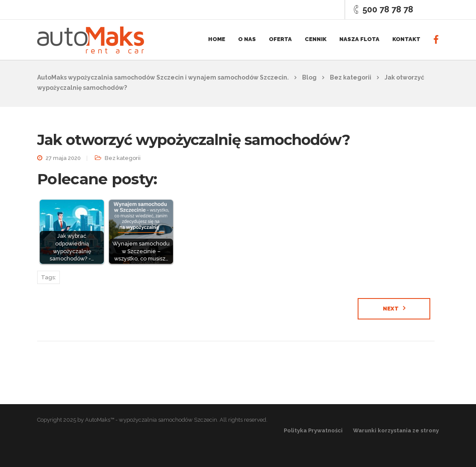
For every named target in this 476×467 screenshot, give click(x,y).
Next (391, 309)
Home (217, 39)
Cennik (316, 39)
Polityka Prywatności (313, 430)
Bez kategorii (123, 158)
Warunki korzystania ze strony (396, 430)
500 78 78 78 (388, 9)
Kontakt (406, 39)
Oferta (280, 39)
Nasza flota (359, 39)
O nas (247, 39)
